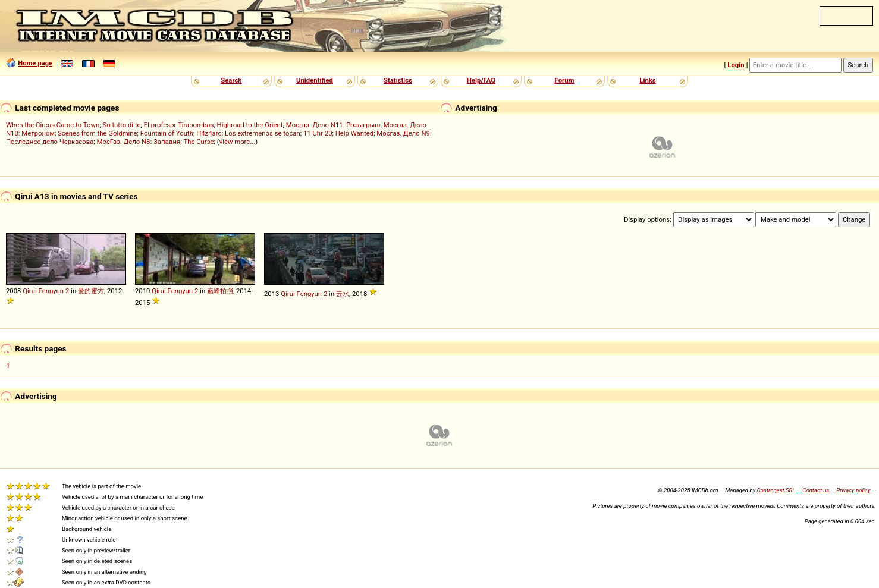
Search (231, 80)
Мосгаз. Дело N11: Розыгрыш (333, 125)
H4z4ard (209, 133)
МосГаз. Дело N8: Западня (139, 142)
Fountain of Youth (167, 133)
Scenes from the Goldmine (98, 133)
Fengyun (51, 291)
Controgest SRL (776, 490)
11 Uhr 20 (318, 133)
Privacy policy (853, 490)
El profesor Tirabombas (179, 125)
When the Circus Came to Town (53, 125)
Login (736, 65)
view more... (238, 142)
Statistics (398, 80)
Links (647, 80)
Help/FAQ (481, 80)
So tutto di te (121, 125)
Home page (35, 63)
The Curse (198, 142)
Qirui (29, 291)
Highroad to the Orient (250, 125)
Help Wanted (354, 133)
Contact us (816, 490)
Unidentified (315, 80)
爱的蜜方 (91, 291)
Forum (565, 80)
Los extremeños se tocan (263, 133)
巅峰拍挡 (220, 291)
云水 (343, 294)
